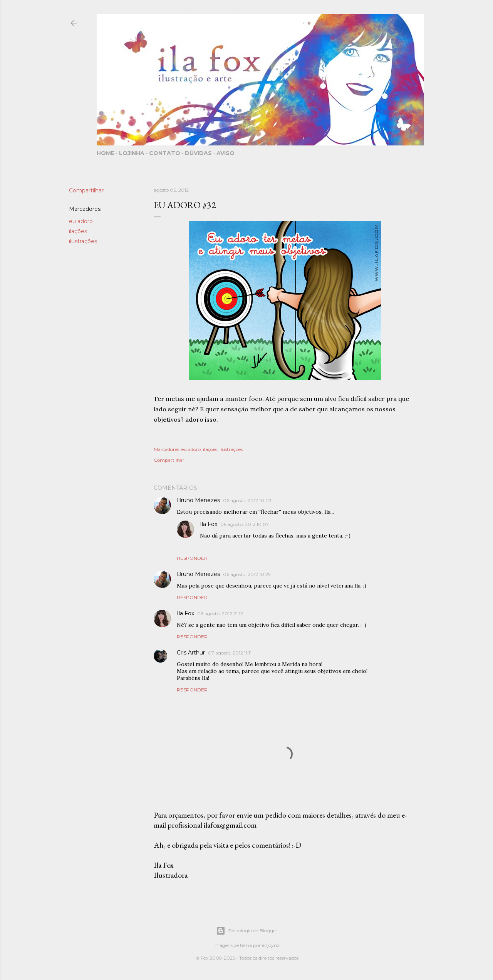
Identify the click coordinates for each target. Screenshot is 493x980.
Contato (165, 153)
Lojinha (132, 153)
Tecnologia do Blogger (247, 931)
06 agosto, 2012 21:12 (220, 614)
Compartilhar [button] (86, 190)
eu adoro (81, 221)
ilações (78, 231)
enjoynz (271, 945)
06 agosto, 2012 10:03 (247, 500)
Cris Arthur (191, 653)
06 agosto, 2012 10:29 (247, 574)
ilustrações (83, 241)
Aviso (226, 153)
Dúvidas (198, 153)
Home (106, 153)
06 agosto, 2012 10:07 (245, 524)
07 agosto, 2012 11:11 (230, 653)
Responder (192, 558)
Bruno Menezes (198, 500)
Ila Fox (209, 524)
